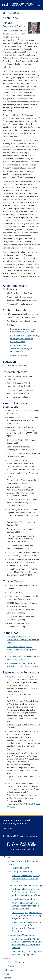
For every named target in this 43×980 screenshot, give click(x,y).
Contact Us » (8, 829)
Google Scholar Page (19, 355)
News (6, 974)
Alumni (11, 966)
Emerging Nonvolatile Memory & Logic (25, 885)
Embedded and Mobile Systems (22, 935)
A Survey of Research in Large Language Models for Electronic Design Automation (26, 906)
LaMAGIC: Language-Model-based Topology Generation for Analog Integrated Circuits (27, 915)
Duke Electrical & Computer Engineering (19, 836)
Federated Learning (20, 868)
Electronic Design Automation (21, 899)
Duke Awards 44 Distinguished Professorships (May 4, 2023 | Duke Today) (21, 650)
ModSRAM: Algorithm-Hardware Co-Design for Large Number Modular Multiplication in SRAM (26, 892)
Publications (10, 970)
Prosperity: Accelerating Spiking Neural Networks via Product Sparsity (26, 879)
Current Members (15, 13)
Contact (7, 978)
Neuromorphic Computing (20, 872)
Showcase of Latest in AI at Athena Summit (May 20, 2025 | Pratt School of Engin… (23, 640)
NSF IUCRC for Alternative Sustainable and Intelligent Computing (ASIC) (21, 348)
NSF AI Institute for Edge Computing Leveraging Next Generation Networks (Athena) (25, 339)
